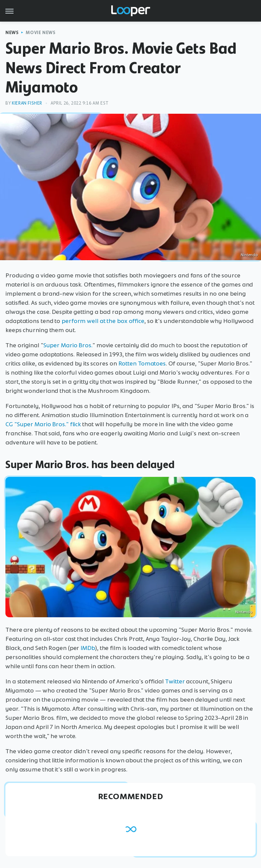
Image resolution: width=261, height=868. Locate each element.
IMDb (88, 648)
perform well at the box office (103, 321)
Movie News (41, 33)
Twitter (175, 681)
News (12, 33)
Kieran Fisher (27, 103)
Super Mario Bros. (68, 345)
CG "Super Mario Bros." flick (43, 424)
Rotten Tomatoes (142, 363)
